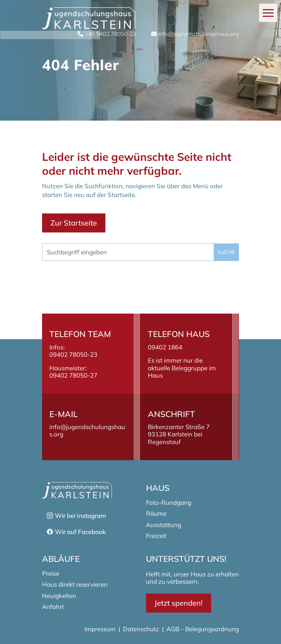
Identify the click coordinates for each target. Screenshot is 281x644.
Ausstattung (164, 525)
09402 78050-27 (73, 375)
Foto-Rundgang (169, 502)
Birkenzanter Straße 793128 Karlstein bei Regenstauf (179, 434)
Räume (156, 513)
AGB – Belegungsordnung (203, 629)
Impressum (101, 629)
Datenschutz (141, 629)
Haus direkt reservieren (75, 584)
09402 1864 (165, 347)
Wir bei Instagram (80, 516)
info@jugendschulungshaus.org (87, 430)
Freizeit (156, 536)
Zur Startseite (74, 223)
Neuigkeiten (59, 596)
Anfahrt (53, 607)
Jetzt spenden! (179, 603)
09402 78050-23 (73, 354)
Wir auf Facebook (80, 532)
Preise (51, 573)
